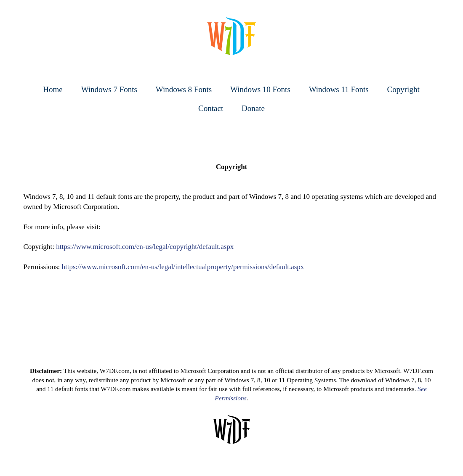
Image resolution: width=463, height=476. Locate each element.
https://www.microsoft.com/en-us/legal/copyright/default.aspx (145, 247)
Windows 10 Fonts (260, 89)
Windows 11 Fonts (339, 89)
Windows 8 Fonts (184, 89)
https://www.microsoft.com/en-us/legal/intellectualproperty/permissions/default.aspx (183, 267)
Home (53, 89)
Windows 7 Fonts (109, 89)
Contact (211, 108)
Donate (253, 108)
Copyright (403, 89)
